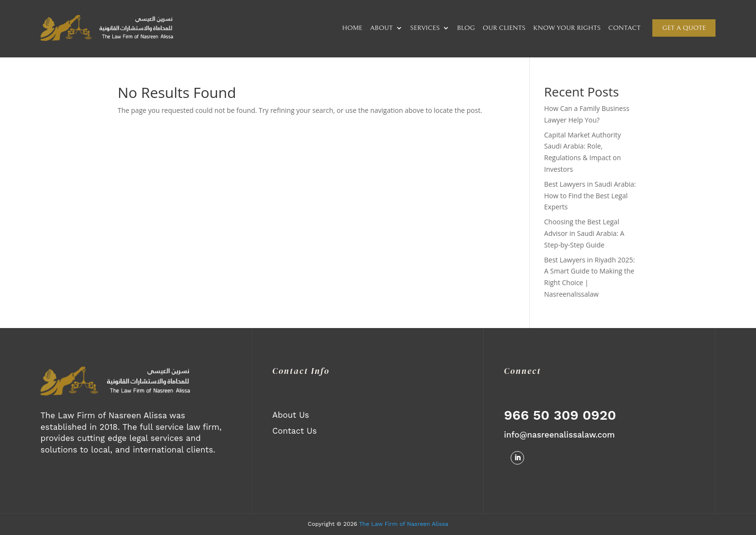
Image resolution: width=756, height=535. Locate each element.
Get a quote (684, 28)
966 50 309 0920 (560, 415)
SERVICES (425, 28)
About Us (291, 415)
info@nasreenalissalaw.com (559, 435)
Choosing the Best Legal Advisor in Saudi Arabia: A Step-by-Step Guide (584, 233)
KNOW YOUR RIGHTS (567, 28)
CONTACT (625, 28)
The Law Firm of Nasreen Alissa (404, 524)
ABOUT (381, 28)
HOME (352, 28)
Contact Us (295, 431)
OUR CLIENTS (504, 28)
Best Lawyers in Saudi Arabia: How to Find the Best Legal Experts (590, 196)
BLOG (466, 28)
